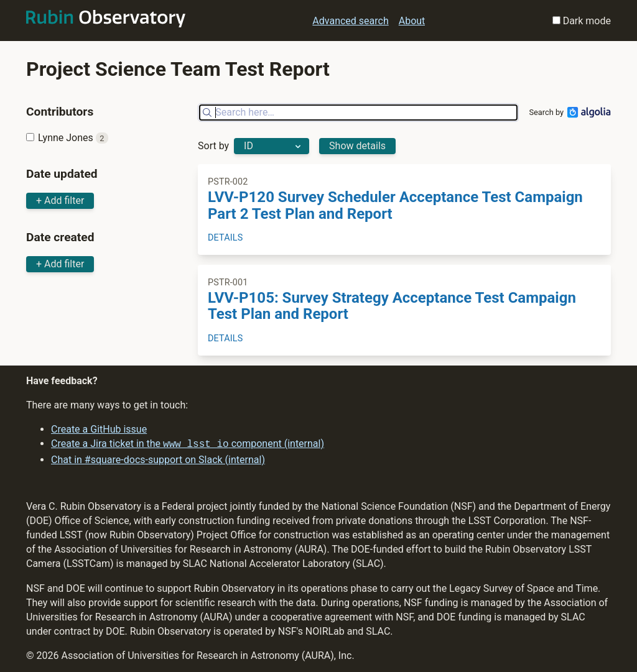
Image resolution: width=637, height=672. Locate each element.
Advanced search (350, 21)
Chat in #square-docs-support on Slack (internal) (158, 458)
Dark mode (582, 21)
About (412, 21)
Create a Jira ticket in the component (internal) (188, 444)
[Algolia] (587, 112)
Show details (357, 146)
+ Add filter (60, 200)
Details (225, 238)
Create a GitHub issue (99, 430)
